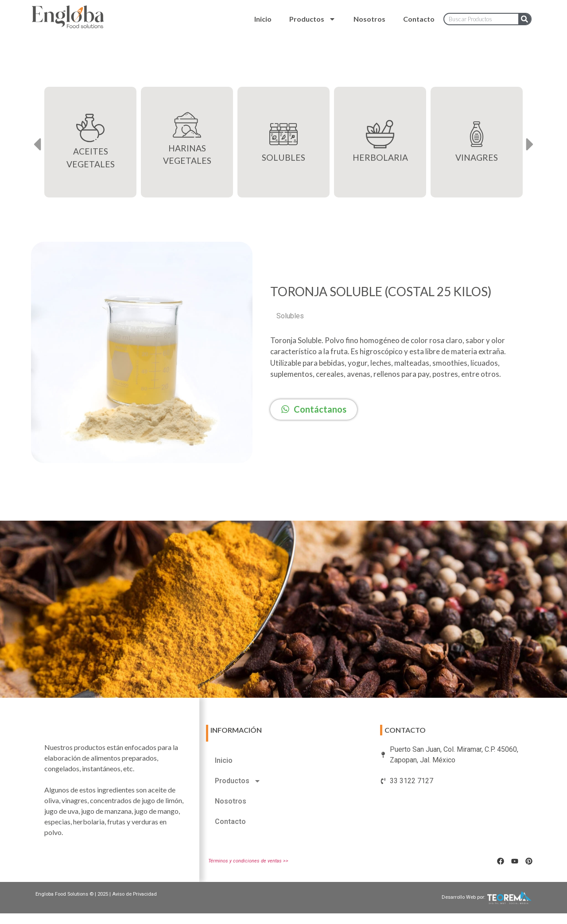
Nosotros (369, 19)
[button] (37, 145)
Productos (313, 19)
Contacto (419, 19)
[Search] (524, 19)
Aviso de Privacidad (134, 894)
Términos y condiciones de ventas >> (248, 861)
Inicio (263, 19)
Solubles (290, 316)
